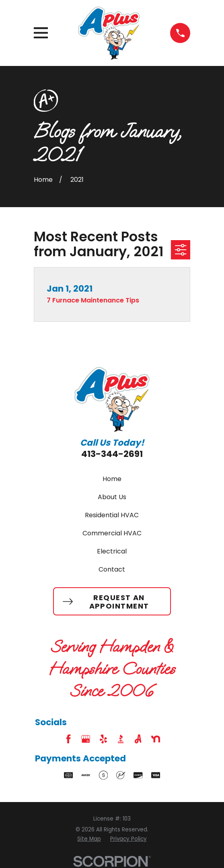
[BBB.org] (121, 739)
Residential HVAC (112, 515)
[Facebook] (68, 739)
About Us (112, 497)
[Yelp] (103, 739)
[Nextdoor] (156, 739)
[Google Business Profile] (86, 739)
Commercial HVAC (112, 533)
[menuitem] (89, 839)
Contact (112, 569)
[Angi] (138, 739)
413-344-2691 (112, 454)
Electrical (112, 551)
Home (112, 479)
